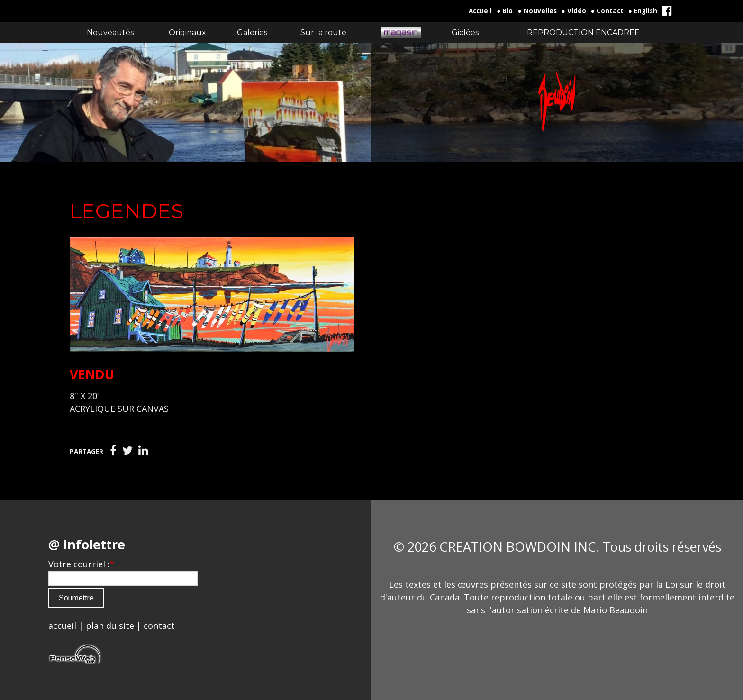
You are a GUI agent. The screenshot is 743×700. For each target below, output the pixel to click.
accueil (62, 626)
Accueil (480, 11)
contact (159, 626)
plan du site (110, 626)
